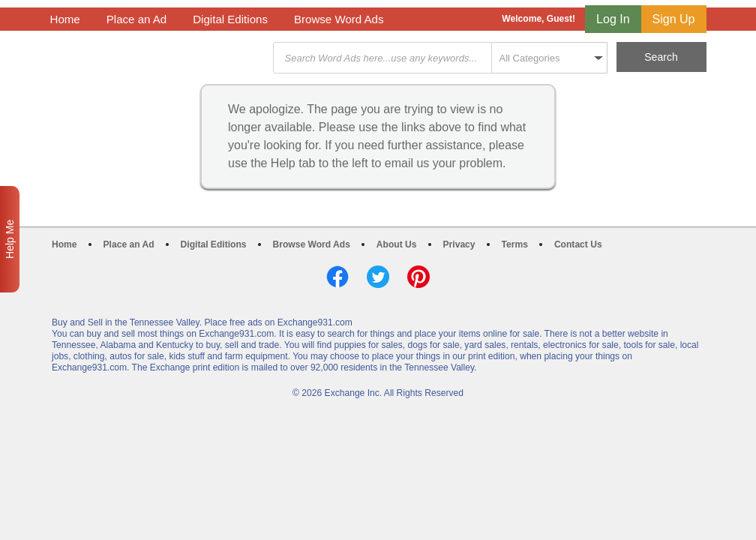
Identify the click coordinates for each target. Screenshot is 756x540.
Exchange (157, 58)
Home (65, 19)
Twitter (378, 277)
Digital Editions (230, 19)
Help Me (10, 239)
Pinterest (418, 277)
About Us (397, 244)
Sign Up (674, 19)
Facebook (337, 277)
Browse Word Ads (339, 19)
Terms (515, 244)
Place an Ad (136, 19)
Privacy (459, 244)
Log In (613, 19)
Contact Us (578, 244)
